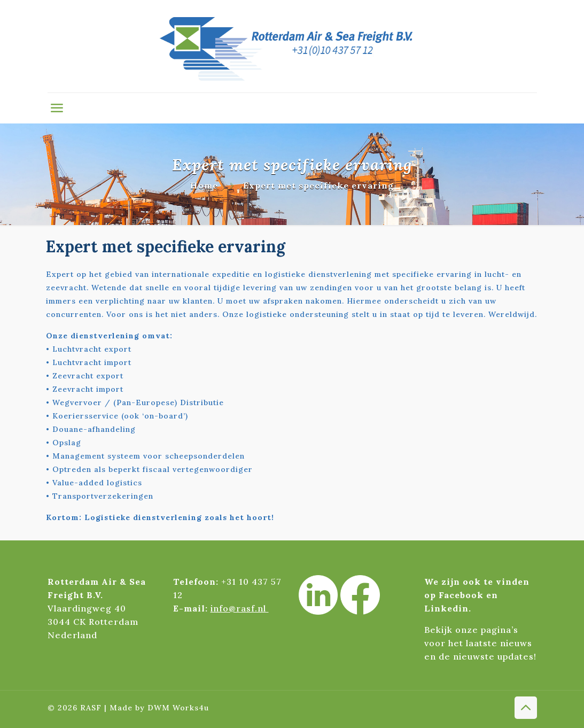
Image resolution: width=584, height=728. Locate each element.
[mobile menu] (57, 108)
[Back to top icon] (526, 708)
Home (204, 185)
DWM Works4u (178, 708)
